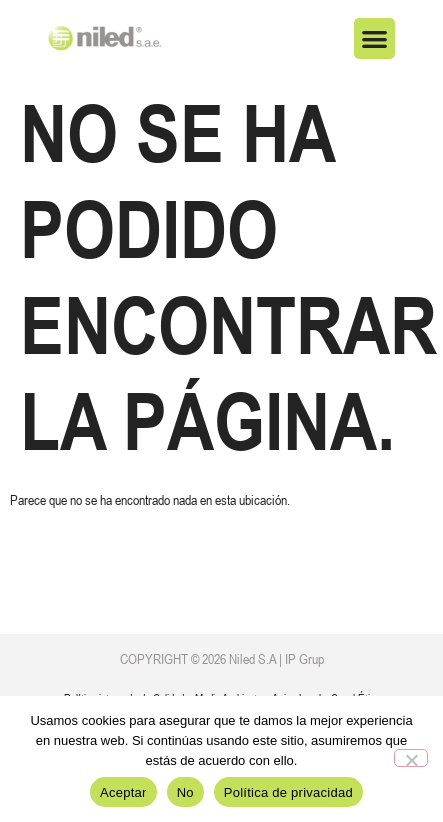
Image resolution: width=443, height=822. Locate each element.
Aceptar (123, 792)
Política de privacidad (288, 792)
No (185, 792)
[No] (411, 758)
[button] (374, 38)
